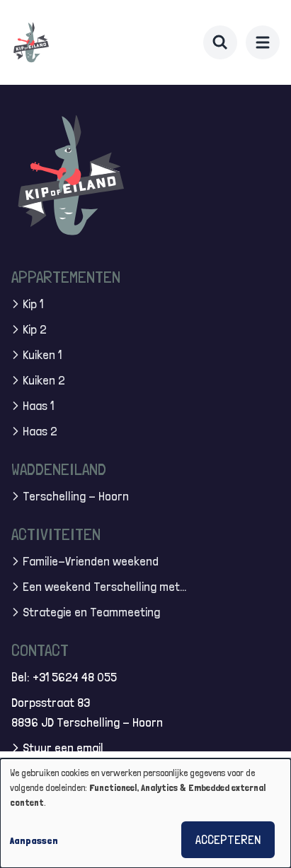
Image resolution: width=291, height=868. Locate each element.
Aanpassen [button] (34, 840)
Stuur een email (63, 747)
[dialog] (145, 813)
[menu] (263, 42)
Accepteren (228, 839)
